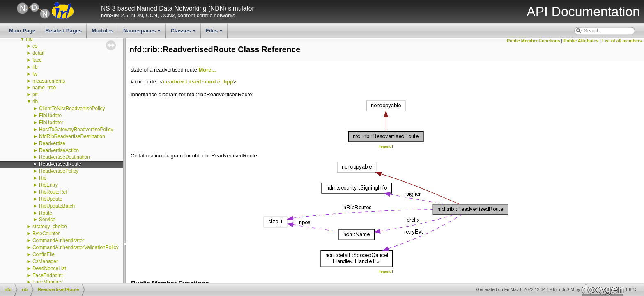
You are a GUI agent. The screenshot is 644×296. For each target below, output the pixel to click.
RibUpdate (51, 199)
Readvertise (52, 143)
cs (35, 46)
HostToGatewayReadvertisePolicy (76, 129)
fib (35, 67)
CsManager (45, 261)
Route (46, 213)
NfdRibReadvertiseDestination (72, 136)
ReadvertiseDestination (64, 157)
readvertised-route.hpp (198, 82)
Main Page (22, 31)
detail (38, 53)
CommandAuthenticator (58, 240)
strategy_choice (50, 227)
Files (215, 33)
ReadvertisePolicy (59, 171)
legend (385, 146)
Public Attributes (581, 41)
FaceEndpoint (48, 275)
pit (35, 95)
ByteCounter (46, 234)
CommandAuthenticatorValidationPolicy (76, 247)
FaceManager (48, 282)
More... (207, 70)
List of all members (622, 41)
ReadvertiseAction (59, 150)
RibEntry (48, 185)
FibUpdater (51, 123)
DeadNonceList (49, 268)
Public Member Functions (534, 41)
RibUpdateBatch (57, 206)
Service (47, 220)
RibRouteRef (53, 192)
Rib (43, 178)
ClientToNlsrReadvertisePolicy (72, 109)
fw (35, 74)
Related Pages (63, 31)
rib (35, 102)
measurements (49, 81)
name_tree (44, 88)
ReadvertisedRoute (60, 164)
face (37, 60)
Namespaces (143, 33)
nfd (29, 39)
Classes (184, 33)
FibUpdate (50, 116)
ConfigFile (44, 254)
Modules (102, 31)
